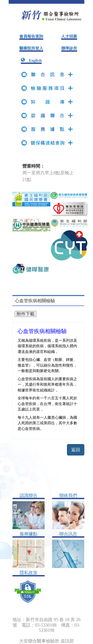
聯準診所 (69, 48)
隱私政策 (29, 573)
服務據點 (29, 534)
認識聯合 (29, 495)
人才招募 (69, 36)
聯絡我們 (68, 495)
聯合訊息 (68, 534)
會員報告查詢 (31, 36)
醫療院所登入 (31, 48)
